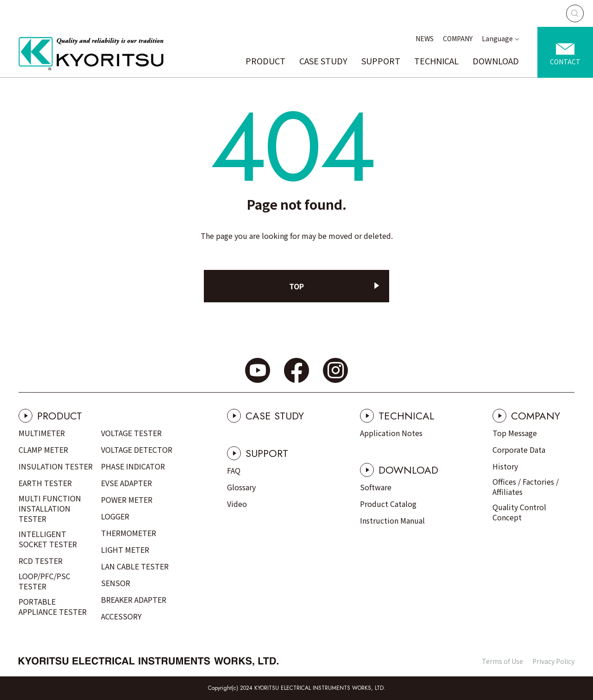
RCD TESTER (41, 561)
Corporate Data (519, 450)
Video (237, 504)
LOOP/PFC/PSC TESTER (44, 581)
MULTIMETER (42, 433)
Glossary (241, 487)
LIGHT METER (125, 550)
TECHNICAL (436, 61)
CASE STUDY (323, 61)
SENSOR (116, 583)
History (505, 466)
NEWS (425, 38)
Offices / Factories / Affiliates (526, 487)
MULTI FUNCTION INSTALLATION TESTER (50, 508)
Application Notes (391, 433)
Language (497, 38)
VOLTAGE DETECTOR (137, 450)
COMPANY (458, 38)
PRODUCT (265, 61)
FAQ (234, 470)
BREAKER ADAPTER (134, 600)
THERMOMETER (129, 533)
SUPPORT (381, 61)
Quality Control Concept (519, 512)
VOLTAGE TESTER (131, 433)
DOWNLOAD (496, 61)
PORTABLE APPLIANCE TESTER (53, 606)
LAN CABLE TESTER (135, 566)
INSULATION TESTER (56, 466)
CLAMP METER (43, 450)
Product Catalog (388, 504)
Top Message (515, 433)
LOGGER (115, 516)
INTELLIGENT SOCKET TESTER (48, 539)
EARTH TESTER (45, 483)
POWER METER (127, 500)
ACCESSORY (121, 616)
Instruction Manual (392, 520)
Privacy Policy (553, 661)
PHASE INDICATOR (133, 466)
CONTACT (565, 62)
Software (376, 487)
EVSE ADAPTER (126, 483)
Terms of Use (502, 661)
